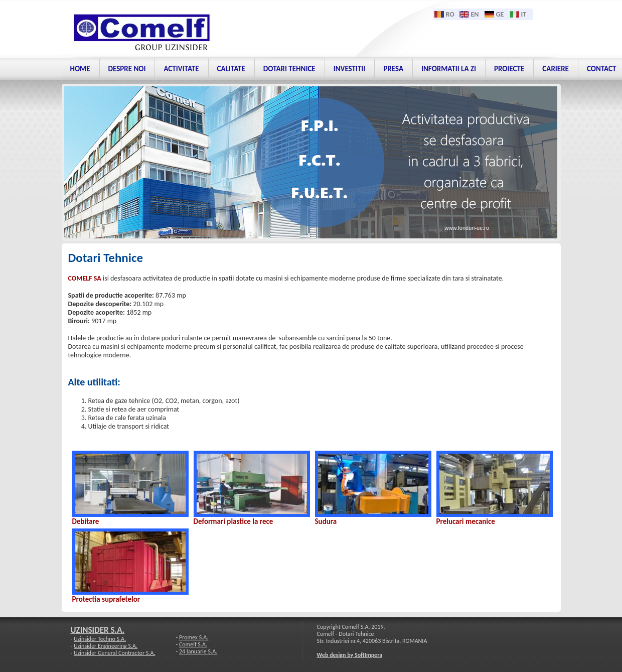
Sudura (326, 521)
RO (450, 14)
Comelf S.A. (193, 644)
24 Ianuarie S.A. (198, 651)
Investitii (350, 69)
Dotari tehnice (289, 69)
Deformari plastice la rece (234, 521)
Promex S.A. (194, 637)
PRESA (393, 69)
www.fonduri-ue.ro (467, 228)
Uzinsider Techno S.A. (100, 639)
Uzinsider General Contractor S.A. (115, 653)
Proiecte (509, 69)
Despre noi (127, 69)
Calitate (231, 69)
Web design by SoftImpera (350, 655)
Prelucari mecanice (466, 521)
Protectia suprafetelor (106, 599)
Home (80, 69)
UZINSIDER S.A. (98, 630)
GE (500, 14)
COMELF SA (85, 278)
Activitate (181, 69)
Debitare (86, 521)
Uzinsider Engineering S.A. (106, 646)
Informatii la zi (449, 69)
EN (475, 14)
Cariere (556, 69)
